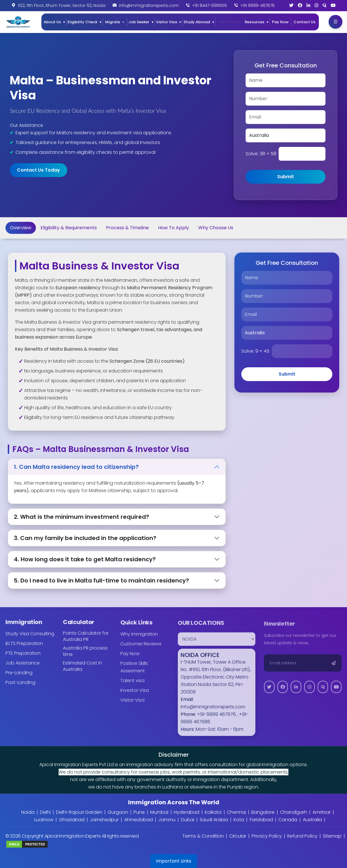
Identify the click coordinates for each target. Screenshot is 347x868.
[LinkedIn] (308, 5)
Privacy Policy (267, 836)
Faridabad (261, 820)
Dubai (188, 820)
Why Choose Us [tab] (216, 228)
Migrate (113, 22)
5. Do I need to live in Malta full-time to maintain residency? (101, 580)
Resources (255, 22)
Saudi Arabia (214, 820)
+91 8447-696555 (210, 5)
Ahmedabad (138, 820)
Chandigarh (294, 812)
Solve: (261, 154)
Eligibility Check (82, 22)
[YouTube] (333, 5)
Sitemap (332, 836)
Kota (239, 820)
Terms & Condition (203, 836)
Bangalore (263, 812)
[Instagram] (316, 5)
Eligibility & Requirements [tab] (69, 228)
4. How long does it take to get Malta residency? (85, 559)
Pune (139, 812)
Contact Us (304, 22)
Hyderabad (187, 812)
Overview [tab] (21, 228)
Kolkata (213, 812)
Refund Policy (302, 836)
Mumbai (159, 812)
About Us (52, 22)
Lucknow (44, 820)
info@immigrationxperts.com (149, 5)
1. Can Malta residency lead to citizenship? (76, 467)
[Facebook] (300, 5)
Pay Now (280, 22)
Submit (286, 177)
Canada (288, 820)
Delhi (45, 812)
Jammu (167, 820)
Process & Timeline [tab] (127, 228)
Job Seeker (139, 22)
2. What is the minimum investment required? (81, 517)
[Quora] (324, 5)
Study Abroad (197, 22)
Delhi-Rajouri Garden (79, 812)
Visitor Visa (166, 22)
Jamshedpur (104, 820)
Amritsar (322, 812)
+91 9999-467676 (258, 5)
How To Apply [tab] (173, 228)
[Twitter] (291, 5)
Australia (312, 820)
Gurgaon (118, 812)
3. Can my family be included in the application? (85, 538)
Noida (28, 812)
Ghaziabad (72, 820)
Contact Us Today (38, 170)
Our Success (229, 22)
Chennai (236, 812)
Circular (238, 836)
